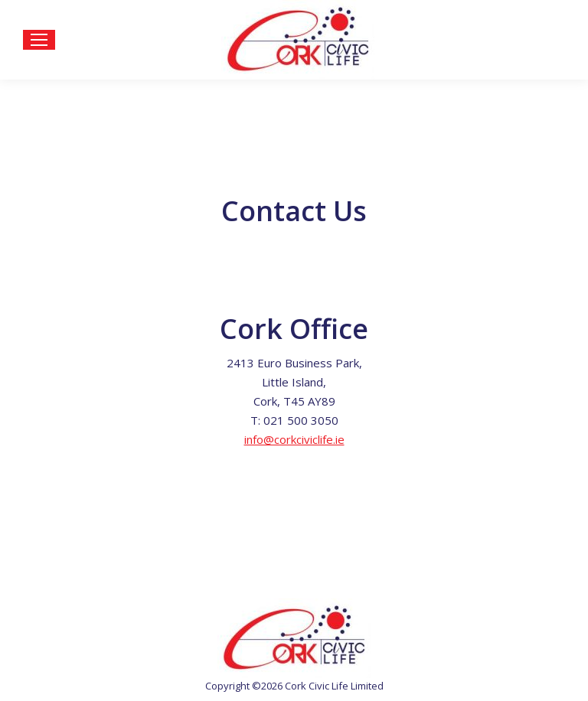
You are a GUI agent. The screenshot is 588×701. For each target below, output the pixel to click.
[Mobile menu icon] (39, 40)
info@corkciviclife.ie (294, 439)
